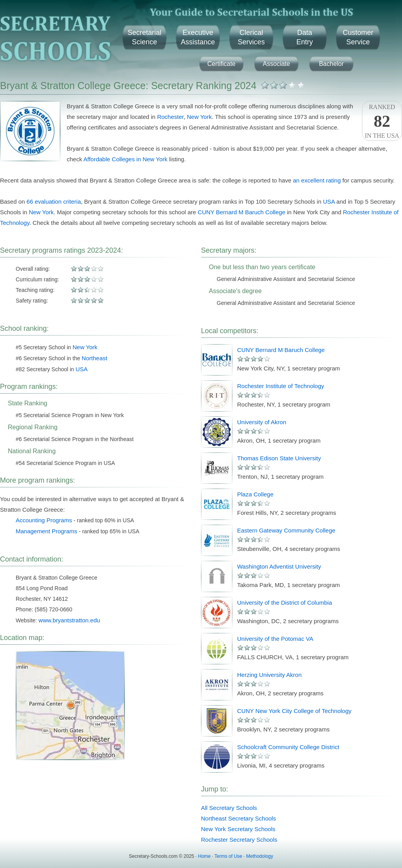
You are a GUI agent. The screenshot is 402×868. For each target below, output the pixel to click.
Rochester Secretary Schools (239, 840)
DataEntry (305, 37)
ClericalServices (251, 37)
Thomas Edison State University (279, 458)
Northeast (94, 358)
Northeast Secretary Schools (238, 818)
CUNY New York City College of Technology (294, 711)
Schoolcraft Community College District (288, 747)
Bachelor (331, 64)
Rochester (170, 117)
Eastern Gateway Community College (286, 530)
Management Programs (47, 531)
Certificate (221, 64)
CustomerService (358, 37)
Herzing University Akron (269, 675)
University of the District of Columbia (285, 603)
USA (329, 201)
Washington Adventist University (279, 566)
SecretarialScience (144, 37)
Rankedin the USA (382, 121)
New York (199, 117)
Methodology (260, 856)
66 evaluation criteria (54, 201)
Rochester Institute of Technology (281, 386)
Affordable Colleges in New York (126, 159)
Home (205, 856)
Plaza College (255, 494)
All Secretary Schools (229, 808)
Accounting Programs (44, 520)
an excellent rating (317, 180)
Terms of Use (228, 856)
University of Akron (262, 422)
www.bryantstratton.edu (69, 620)
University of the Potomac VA (275, 639)
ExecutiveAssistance (198, 37)
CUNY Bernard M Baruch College (242, 212)
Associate (276, 64)
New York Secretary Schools (238, 829)
